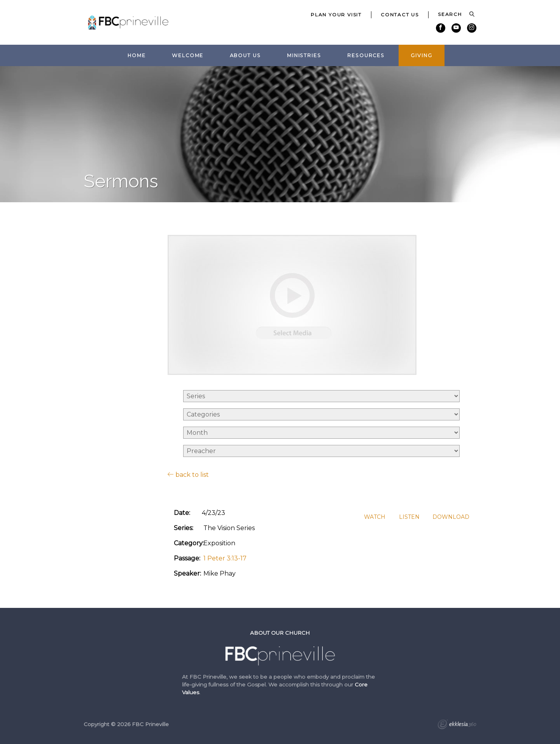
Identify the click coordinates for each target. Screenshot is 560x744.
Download (451, 517)
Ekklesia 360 (457, 725)
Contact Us (400, 15)
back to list (188, 474)
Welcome (188, 55)
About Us (245, 55)
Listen (409, 517)
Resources (366, 55)
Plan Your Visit (336, 15)
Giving (421, 55)
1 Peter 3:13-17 (225, 558)
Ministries (304, 55)
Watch (375, 517)
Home (137, 55)
